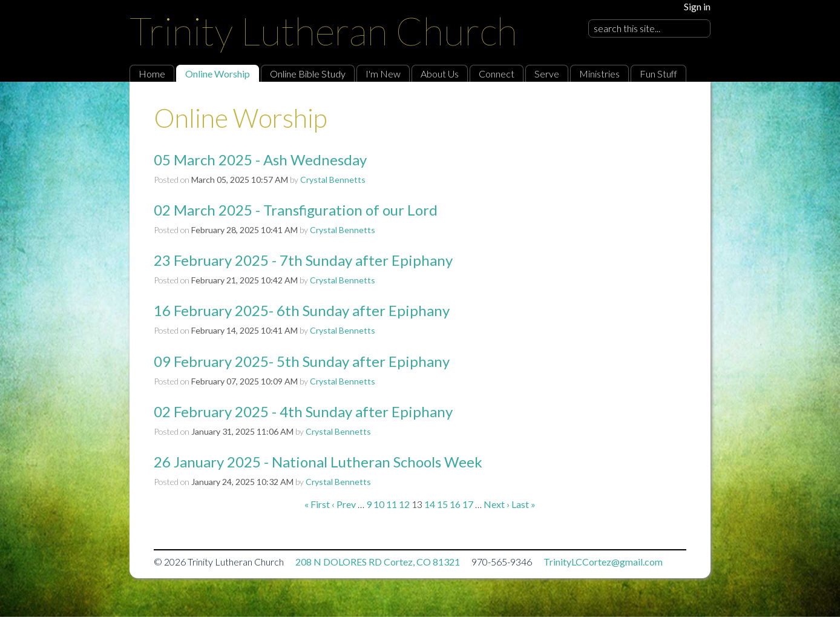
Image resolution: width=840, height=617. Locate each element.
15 (442, 504)
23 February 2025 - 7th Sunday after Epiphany (303, 260)
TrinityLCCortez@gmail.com (603, 562)
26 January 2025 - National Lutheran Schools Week (318, 462)
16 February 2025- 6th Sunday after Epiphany (302, 310)
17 (468, 504)
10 (379, 504)
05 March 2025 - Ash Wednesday (260, 160)
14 (430, 504)
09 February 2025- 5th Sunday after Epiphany (302, 361)
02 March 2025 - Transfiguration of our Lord (296, 210)
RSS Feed (678, 110)
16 (455, 504)
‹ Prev (344, 504)
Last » (523, 504)
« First (317, 504)
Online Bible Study (308, 74)
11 (392, 504)
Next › (497, 504)
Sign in (697, 6)
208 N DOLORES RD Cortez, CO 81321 (378, 562)
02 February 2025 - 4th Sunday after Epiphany (303, 411)
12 (404, 504)
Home (152, 74)
